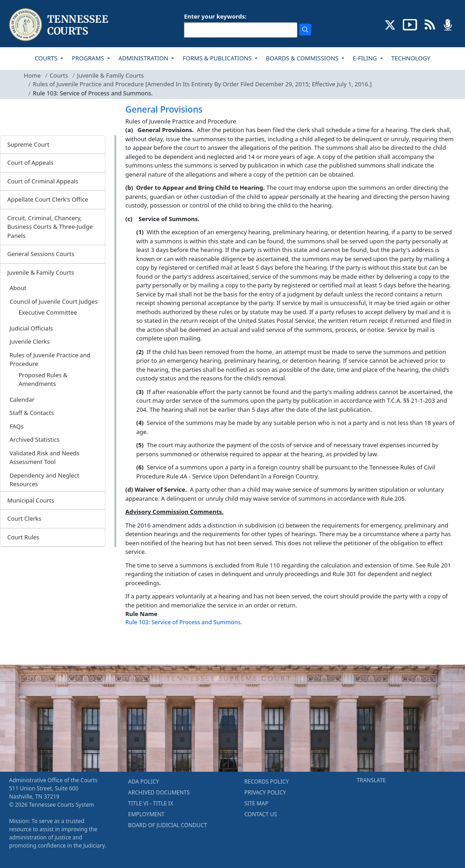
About (18, 288)
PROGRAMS (89, 58)
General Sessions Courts (41, 254)
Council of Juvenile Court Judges (54, 301)
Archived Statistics (35, 439)
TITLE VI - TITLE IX (151, 803)
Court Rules (23, 537)
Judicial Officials (31, 328)
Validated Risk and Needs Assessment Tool (45, 458)
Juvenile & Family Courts (111, 75)
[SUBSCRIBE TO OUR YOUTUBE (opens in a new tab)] (410, 24)
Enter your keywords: (215, 16)
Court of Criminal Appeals (43, 181)
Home (32, 75)
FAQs (17, 426)
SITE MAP (256, 803)
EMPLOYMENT (146, 814)
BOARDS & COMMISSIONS (303, 58)
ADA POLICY (143, 782)
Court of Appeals (30, 163)
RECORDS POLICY (267, 782)
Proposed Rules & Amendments (43, 380)
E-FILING (366, 58)
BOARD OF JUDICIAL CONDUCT (168, 825)
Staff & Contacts (32, 413)
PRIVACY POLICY (265, 792)
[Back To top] (141, 646)
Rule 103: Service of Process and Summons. (184, 622)
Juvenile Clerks (30, 341)
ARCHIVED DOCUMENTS (159, 792)
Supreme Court (28, 144)
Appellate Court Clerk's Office (48, 199)
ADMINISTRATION (144, 58)
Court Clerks (24, 518)
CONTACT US (261, 814)
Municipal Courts (31, 500)
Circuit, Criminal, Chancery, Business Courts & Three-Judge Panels (50, 227)
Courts (59, 75)
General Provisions (164, 109)
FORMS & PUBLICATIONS (218, 58)
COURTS (47, 58)
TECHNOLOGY (411, 58)
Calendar (22, 399)
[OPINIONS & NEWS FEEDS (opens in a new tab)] (430, 24)
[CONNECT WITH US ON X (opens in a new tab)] (390, 24)
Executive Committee (48, 312)
